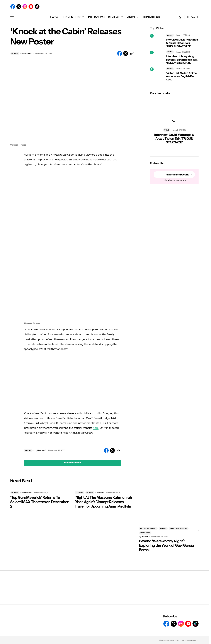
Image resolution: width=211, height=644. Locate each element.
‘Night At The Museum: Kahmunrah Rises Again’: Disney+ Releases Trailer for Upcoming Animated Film (104, 502)
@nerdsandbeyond (178, 175)
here (96, 428)
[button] (12, 17)
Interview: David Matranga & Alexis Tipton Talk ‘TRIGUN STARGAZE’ (182, 43)
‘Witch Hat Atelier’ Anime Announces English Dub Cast (181, 76)
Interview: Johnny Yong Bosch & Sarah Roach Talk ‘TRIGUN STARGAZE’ (182, 60)
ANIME (170, 35)
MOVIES (15, 53)
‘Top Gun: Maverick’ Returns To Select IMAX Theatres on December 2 (39, 502)
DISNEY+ (79, 493)
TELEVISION (145, 533)
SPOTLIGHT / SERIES (179, 528)
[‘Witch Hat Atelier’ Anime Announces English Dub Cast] (157, 74)
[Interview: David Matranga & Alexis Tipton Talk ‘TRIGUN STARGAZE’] (157, 41)
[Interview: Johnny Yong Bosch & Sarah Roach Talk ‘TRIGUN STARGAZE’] (157, 58)
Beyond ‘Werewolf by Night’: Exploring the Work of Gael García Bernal (166, 545)
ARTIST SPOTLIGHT (148, 528)
